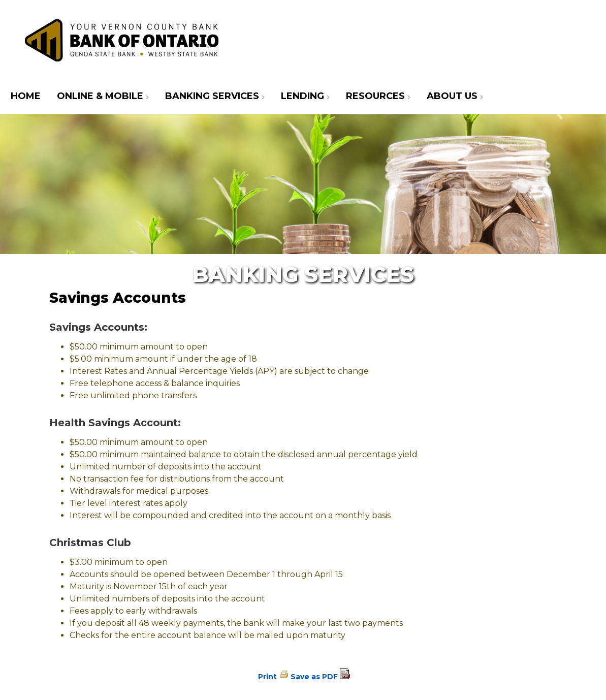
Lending (302, 96)
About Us (452, 96)
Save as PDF (314, 677)
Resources (375, 96)
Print (267, 677)
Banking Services (212, 96)
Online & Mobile (100, 96)
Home (26, 96)
